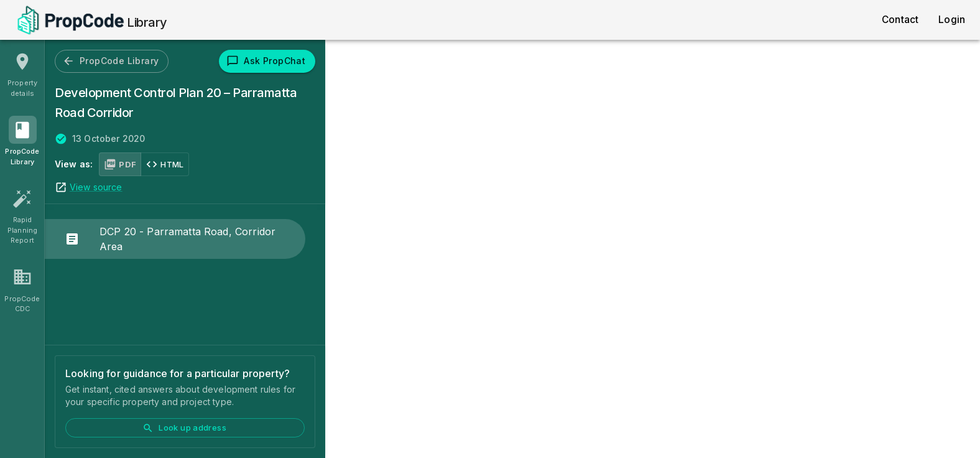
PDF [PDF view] (120, 164)
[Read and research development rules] (22, 143)
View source (96, 187)
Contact (900, 20)
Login (952, 20)
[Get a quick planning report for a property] (22, 216)
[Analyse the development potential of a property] (22, 290)
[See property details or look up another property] (22, 74)
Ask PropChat (266, 61)
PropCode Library (110, 61)
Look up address (184, 428)
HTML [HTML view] (165, 164)
